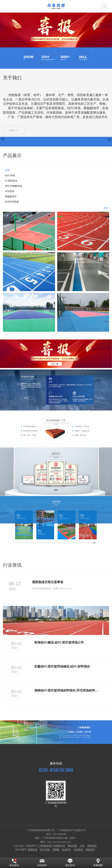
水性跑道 (10, 191)
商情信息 (92, 846)
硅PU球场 (10, 176)
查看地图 (98, 863)
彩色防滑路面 (12, 202)
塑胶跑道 (33, 850)
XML (82, 846)
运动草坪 (66, 850)
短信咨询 (42, 863)
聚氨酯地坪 (11, 196)
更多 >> (14, 130)
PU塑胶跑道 (11, 181)
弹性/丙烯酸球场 (13, 186)
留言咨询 (70, 863)
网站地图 (72, 846)
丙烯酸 (56, 850)
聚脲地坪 (90, 850)
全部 (7, 170)
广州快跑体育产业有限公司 (51, 846)
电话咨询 (14, 863)
